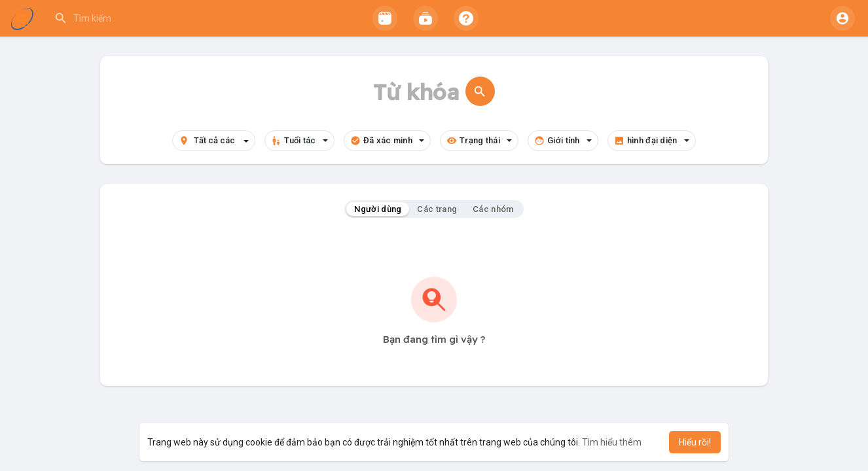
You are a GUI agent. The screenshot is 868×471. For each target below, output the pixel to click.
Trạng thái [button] (479, 141)
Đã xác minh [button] (387, 141)
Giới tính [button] (563, 141)
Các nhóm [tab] (493, 209)
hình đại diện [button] (652, 141)
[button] (191, 18)
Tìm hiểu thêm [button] (612, 442)
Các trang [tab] (437, 209)
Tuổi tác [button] (299, 141)
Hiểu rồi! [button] (695, 442)
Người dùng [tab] (378, 209)
